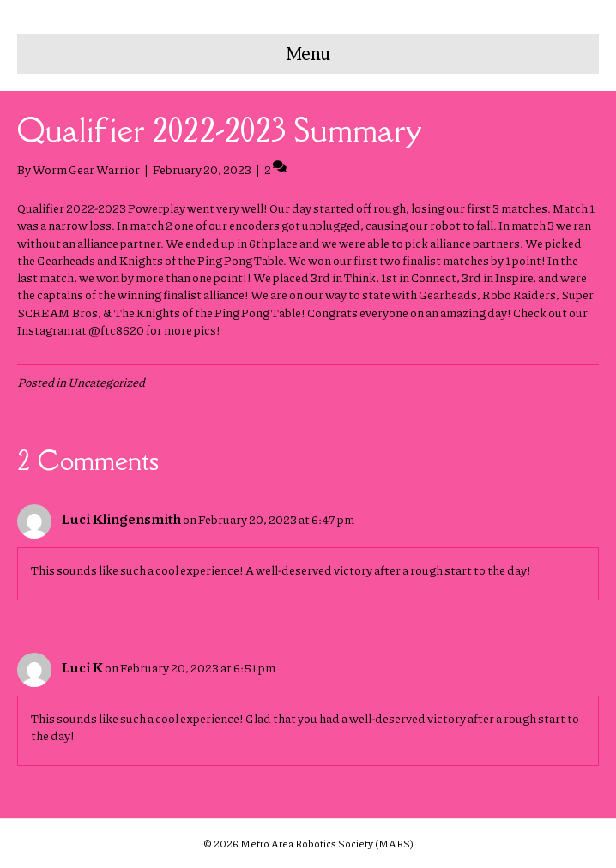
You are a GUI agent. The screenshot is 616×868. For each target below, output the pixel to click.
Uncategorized (106, 382)
